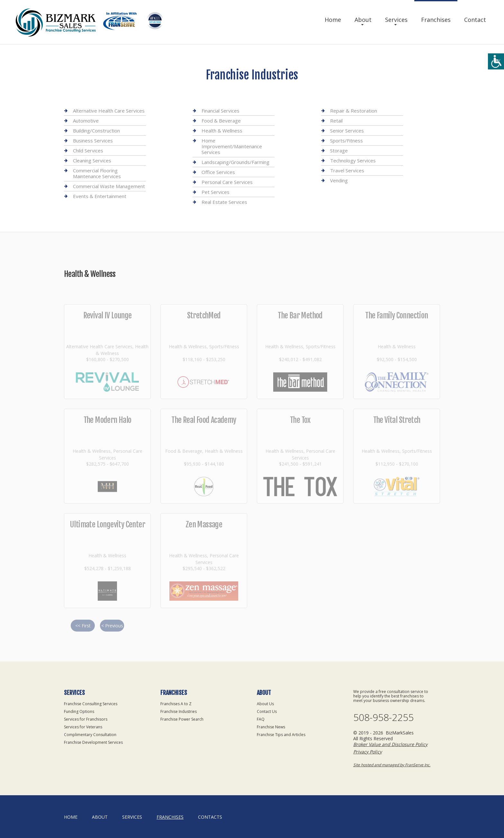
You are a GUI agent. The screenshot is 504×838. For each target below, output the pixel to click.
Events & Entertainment (100, 196)
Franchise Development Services (93, 742)
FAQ (261, 719)
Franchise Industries (179, 711)
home (71, 817)
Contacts (210, 817)
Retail (336, 121)
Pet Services (216, 192)
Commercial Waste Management (109, 186)
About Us (265, 704)
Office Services (218, 172)
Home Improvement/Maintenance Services (232, 146)
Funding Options (79, 711)
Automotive (86, 121)
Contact (475, 20)
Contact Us (267, 711)
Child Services (88, 150)
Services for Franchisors (86, 719)
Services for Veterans (83, 727)
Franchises (436, 20)
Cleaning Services (92, 160)
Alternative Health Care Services (109, 111)
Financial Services (221, 111)
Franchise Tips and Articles (281, 735)
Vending (339, 180)
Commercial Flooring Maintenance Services (97, 173)
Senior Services (347, 131)
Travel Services (347, 170)
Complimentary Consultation (90, 735)
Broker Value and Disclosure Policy (390, 744)
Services (396, 20)
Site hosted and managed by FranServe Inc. (392, 765)
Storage (339, 150)
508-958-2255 (383, 717)
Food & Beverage (221, 121)
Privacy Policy (368, 752)
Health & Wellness (222, 131)
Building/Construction (96, 131)
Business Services (93, 141)
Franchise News (271, 727)
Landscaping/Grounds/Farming (235, 162)
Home (333, 20)
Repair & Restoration (354, 111)
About (363, 20)
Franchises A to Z (176, 704)
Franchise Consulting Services (91, 704)
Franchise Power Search (182, 719)
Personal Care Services (227, 182)
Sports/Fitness (346, 141)
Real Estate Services (224, 202)
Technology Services (353, 160)
